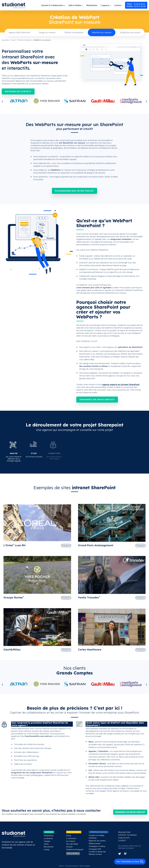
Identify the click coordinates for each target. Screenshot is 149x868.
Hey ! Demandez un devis (130, 862)
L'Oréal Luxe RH (14, 545)
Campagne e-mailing (97, 846)
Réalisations (92, 5)
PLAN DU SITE (124, 838)
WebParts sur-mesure (102, 32)
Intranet (69, 847)
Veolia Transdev (89, 597)
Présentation (49, 836)
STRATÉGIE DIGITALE (99, 832)
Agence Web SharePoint (19, 32)
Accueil (13, 40)
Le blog (46, 850)
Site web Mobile (72, 844)
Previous (3, 102)
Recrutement (49, 847)
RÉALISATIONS (124, 832)
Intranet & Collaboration (52, 5)
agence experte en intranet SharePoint (121, 384)
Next (146, 102)
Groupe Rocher (14, 597)
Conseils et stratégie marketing (96, 837)
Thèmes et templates (74, 32)
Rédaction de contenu (97, 841)
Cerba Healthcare (90, 650)
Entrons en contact (18, 91)
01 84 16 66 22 (136, 4)
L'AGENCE (49, 832)
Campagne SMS (95, 849)
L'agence (105, 5)
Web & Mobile (75, 5)
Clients (46, 844)
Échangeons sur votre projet (74, 191)
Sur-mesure (71, 841)
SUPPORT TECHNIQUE (127, 835)
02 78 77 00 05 (136, 6)
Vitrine (69, 836)
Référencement (95, 844)
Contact (118, 5)
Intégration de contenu (130, 32)
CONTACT (122, 841)
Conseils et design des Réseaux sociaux (97, 853)
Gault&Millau (12, 650)
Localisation (48, 838)
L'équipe (47, 841)
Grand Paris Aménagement (96, 545)
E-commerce (71, 838)
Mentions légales (85, 866)
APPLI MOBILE (73, 854)
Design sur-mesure (47, 32)
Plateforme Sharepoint (25, 40)
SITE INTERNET (74, 832)
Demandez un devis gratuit (97, 400)
